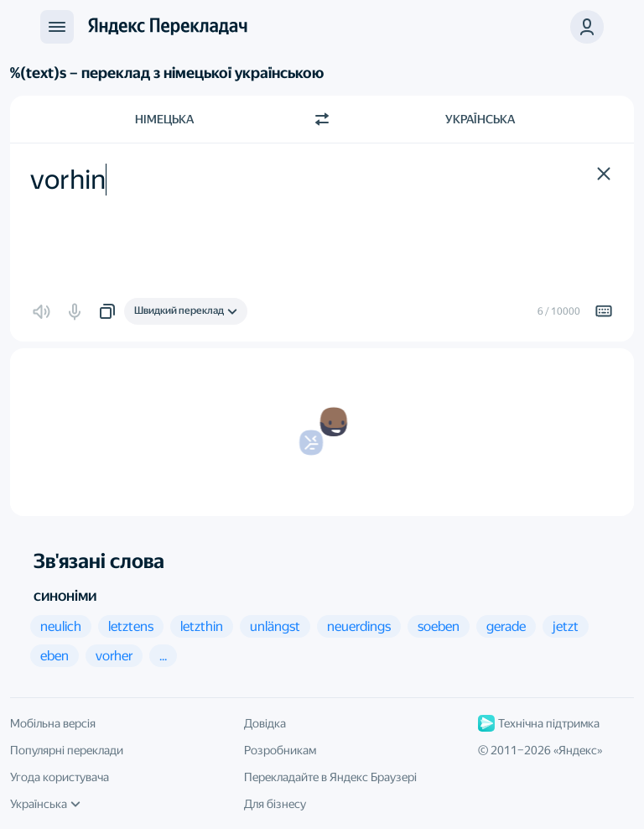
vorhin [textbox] (68, 180)
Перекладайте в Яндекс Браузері (330, 777)
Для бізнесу (275, 804)
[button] (587, 27)
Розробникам (280, 750)
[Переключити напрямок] (322, 119)
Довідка (265, 723)
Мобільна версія (53, 723)
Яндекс (578, 750)
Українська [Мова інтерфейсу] (45, 804)
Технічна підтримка (539, 723)
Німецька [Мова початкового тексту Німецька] (164, 119)
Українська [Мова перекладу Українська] (480, 119)
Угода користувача (60, 777)
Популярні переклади (67, 750)
